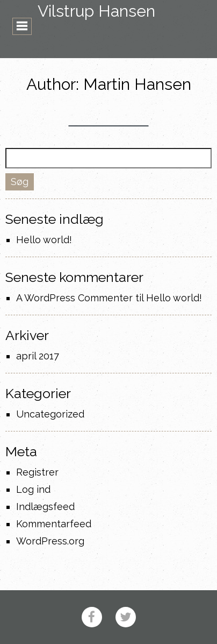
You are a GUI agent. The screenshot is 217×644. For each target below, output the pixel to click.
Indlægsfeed (45, 507)
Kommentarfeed (54, 524)
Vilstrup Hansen (96, 11)
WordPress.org (50, 541)
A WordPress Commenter (74, 298)
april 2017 (38, 356)
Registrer (37, 472)
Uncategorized (50, 414)
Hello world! (44, 240)
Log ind (33, 489)
